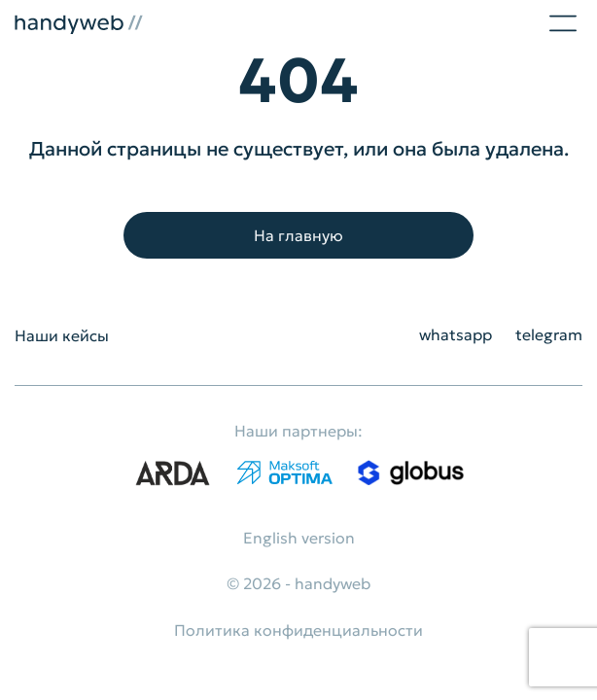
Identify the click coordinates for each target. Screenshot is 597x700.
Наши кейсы (62, 335)
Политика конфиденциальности (298, 630)
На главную (298, 235)
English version (299, 538)
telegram (549, 334)
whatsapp (456, 334)
